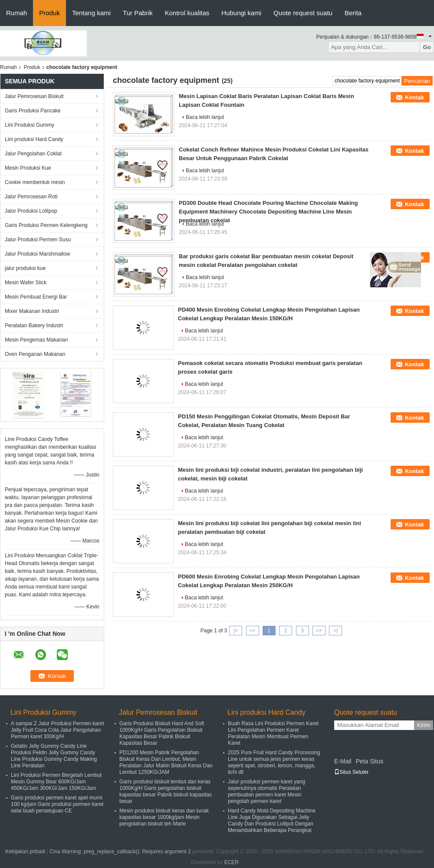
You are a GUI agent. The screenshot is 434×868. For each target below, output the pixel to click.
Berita (353, 13)
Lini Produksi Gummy (30, 125)
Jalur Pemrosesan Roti (31, 197)
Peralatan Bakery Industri (34, 325)
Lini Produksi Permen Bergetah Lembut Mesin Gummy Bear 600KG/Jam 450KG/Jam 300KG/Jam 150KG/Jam (56, 782)
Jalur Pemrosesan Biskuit (34, 96)
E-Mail (343, 761)
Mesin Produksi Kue (28, 168)
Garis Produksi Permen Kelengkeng (46, 225)
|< (236, 631)
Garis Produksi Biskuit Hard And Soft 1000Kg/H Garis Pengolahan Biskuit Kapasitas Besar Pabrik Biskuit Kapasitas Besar (162, 733)
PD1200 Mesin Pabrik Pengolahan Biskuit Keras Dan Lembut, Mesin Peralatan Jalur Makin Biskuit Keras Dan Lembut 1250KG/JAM (166, 762)
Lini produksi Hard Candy (34, 139)
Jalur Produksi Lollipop (31, 211)
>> (319, 631)
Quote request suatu (303, 13)
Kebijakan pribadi (25, 852)
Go (427, 47)
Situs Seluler (351, 772)
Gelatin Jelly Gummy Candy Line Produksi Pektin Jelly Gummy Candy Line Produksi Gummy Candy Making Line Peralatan (54, 756)
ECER (232, 862)
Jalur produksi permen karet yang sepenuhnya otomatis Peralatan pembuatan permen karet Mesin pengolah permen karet (266, 791)
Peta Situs (369, 761)
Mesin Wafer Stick (26, 283)
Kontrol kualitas (187, 13)
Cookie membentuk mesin (35, 182)
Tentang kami (91, 13)
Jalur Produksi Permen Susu (38, 240)
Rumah (16, 13)
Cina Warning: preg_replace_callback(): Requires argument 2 (120, 852)
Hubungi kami (241, 13)
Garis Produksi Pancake (33, 111)
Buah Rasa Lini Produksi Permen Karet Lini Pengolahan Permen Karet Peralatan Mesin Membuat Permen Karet (273, 733)
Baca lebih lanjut (205, 117)
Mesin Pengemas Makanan (36, 340)
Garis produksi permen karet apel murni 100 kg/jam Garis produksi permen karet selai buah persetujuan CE (57, 804)
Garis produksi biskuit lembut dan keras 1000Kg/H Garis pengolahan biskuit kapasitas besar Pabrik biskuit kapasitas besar (166, 791)
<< (252, 631)
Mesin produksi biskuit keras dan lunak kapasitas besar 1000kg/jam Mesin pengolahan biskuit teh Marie (164, 817)
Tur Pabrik (138, 13)
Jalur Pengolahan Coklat (33, 154)
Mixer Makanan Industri (32, 311)
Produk (49, 13)
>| (335, 631)
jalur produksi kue (25, 268)
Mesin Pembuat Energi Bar (36, 297)
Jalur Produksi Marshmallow (37, 254)
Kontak (414, 97)
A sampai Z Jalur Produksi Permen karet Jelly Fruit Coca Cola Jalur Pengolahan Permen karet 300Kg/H (58, 730)
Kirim (424, 725)
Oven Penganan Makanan (35, 354)
